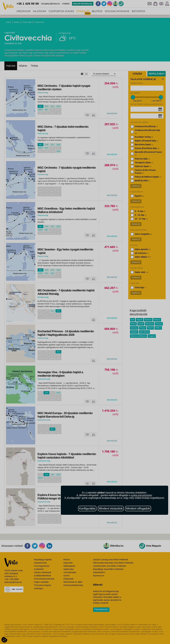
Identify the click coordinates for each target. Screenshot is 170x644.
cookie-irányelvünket (141, 495)
